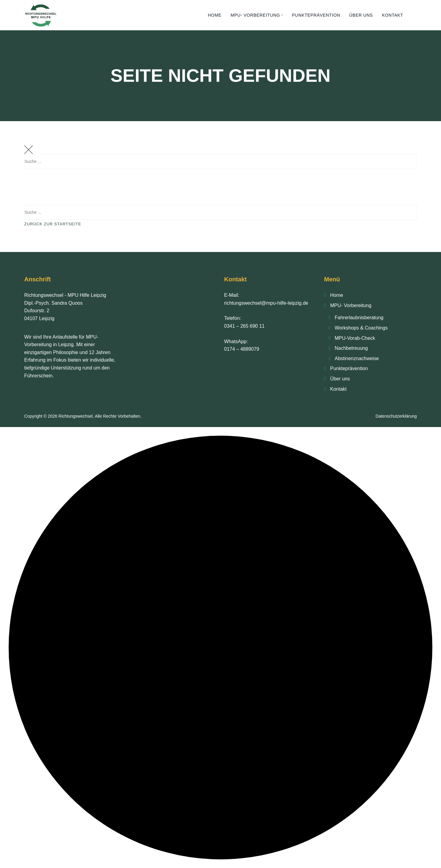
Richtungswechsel (76, 416)
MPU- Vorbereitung (255, 15)
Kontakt (393, 15)
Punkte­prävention (316, 15)
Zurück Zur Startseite (53, 224)
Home (215, 15)
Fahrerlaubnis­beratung (359, 318)
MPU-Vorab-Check (355, 338)
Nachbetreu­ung (351, 348)
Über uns (361, 15)
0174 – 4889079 (242, 349)
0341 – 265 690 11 (244, 326)
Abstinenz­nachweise (357, 358)
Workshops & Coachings (361, 328)
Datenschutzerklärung (396, 416)
